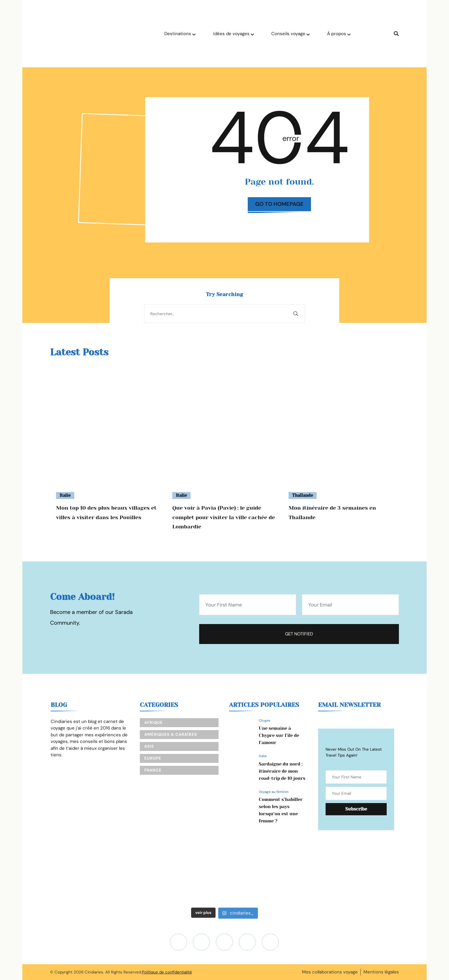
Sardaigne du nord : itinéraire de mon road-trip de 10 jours (282, 771)
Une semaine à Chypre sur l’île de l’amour (279, 735)
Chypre (265, 721)
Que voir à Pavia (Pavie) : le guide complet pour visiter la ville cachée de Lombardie (224, 517)
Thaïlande (303, 495)
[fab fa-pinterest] (270, 942)
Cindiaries (94, 972)
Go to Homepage (279, 204)
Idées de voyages (231, 34)
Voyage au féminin (274, 792)
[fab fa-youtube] (201, 942)
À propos (337, 34)
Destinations (178, 34)
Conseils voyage (288, 34)
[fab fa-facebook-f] (247, 942)
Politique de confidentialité (167, 972)
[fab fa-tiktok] (224, 942)
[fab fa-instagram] (178, 942)
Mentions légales (381, 972)
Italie (65, 495)
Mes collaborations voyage (330, 972)
